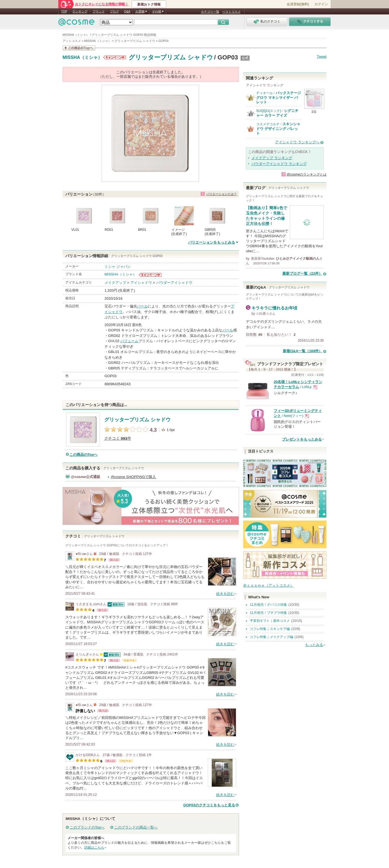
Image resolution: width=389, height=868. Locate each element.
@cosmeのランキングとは (306, 174)
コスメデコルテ (268, 124)
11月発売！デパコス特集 (268, 605)
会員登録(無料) (298, 4)
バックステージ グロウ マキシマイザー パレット (279, 97)
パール (142, 306)
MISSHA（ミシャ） (82, 57)
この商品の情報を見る (79, 48)
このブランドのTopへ (87, 827)
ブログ (114, 11)
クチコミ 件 (118, 438)
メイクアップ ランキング (272, 158)
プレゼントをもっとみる (302, 439)
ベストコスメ (231, 12)
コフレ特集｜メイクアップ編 (271, 637)
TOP (64, 11)
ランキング (80, 11)
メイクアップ (115, 283)
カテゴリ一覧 (210, 12)
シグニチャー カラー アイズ (277, 113)
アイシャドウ (141, 283)
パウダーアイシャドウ (174, 283)
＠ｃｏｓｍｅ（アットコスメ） (268, 585)
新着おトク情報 (149, 4)
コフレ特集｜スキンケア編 (270, 629)
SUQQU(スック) (269, 111)
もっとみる (314, 645)
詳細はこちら (94, 847)
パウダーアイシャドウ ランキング (279, 164)
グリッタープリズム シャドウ (171, 57)
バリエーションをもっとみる (212, 242)
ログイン (321, 4)
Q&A (127, 11)
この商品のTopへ (83, 455)
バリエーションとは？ (221, 194)
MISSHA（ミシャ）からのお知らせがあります (114, 57)
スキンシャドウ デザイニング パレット (278, 129)
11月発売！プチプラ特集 (268, 613)
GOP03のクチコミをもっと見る (209, 805)
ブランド (99, 11)
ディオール (265, 93)
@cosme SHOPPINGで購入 (134, 477)
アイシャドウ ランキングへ (297, 142)
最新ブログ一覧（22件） (302, 273)
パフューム (129, 341)
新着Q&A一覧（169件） (303, 351)
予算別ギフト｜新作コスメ (270, 621)
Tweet (322, 57)
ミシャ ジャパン (118, 267)
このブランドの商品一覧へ (136, 827)
